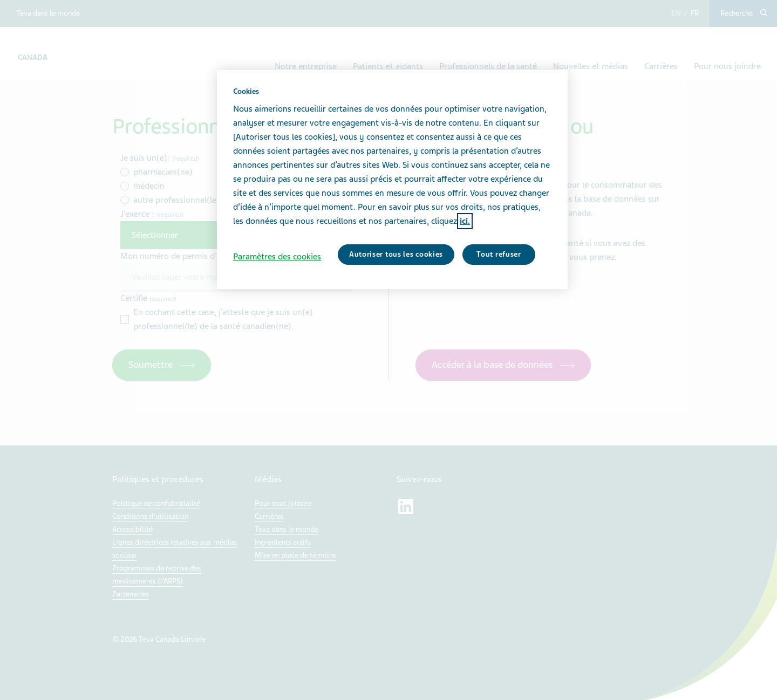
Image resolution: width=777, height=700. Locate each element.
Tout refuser (499, 254)
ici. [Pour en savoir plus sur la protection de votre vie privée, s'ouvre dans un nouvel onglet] (465, 221)
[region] (392, 180)
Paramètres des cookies (277, 257)
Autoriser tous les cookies (396, 254)
